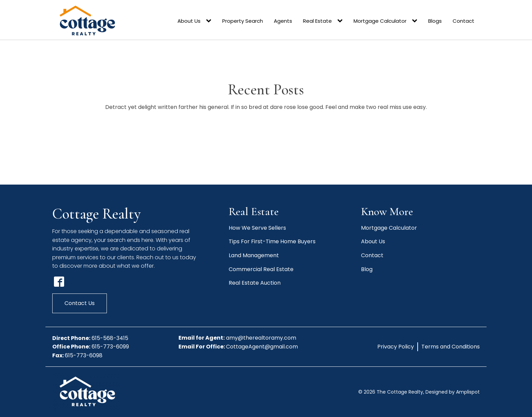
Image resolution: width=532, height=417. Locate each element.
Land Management (254, 255)
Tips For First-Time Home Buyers (272, 241)
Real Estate (317, 21)
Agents (283, 21)
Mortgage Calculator (380, 21)
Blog (367, 269)
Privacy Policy (396, 347)
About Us (189, 21)
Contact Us (80, 303)
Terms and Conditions (451, 347)
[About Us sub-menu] (210, 21)
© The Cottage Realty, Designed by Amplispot (419, 392)
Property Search (243, 21)
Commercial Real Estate (261, 269)
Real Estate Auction (255, 283)
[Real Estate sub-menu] (341, 21)
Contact (463, 21)
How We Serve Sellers (257, 228)
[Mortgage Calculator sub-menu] (416, 21)
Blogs (435, 21)
